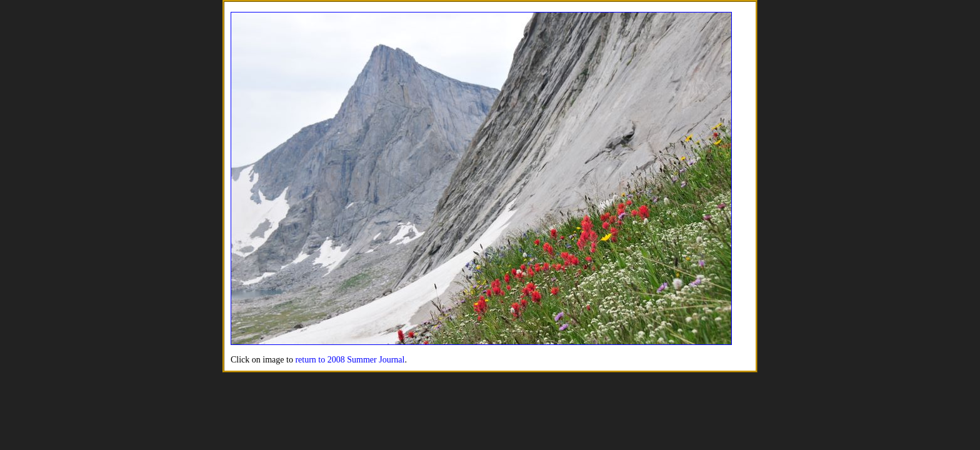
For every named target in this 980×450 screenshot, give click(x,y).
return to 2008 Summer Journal (350, 360)
